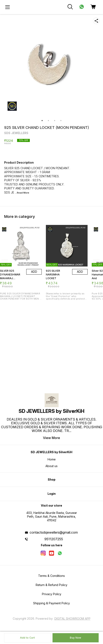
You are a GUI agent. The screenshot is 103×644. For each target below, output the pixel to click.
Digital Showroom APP (72, 619)
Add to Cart (27, 638)
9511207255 (54, 539)
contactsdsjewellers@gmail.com (54, 532)
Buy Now (75, 638)
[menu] (8, 7)
